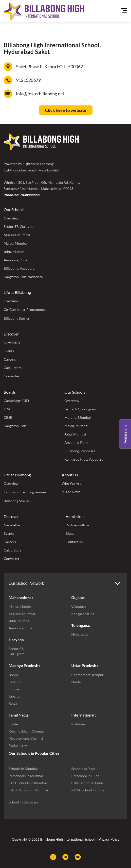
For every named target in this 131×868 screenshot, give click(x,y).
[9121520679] (8, 80)
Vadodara (79, 607)
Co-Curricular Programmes (25, 309)
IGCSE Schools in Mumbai (28, 790)
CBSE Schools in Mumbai (28, 783)
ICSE (7, 409)
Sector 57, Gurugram (20, 226)
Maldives (78, 724)
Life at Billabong (17, 292)
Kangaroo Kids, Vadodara (23, 277)
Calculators (13, 368)
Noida (76, 682)
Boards (10, 392)
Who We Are (72, 483)
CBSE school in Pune (87, 783)
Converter (12, 376)
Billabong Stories (17, 318)
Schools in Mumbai (23, 769)
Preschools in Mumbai (26, 776)
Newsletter (12, 342)
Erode (13, 724)
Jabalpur (15, 696)
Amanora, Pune (16, 260)
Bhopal (14, 675)
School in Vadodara (23, 802)
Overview (11, 218)
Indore (14, 689)
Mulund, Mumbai (17, 235)
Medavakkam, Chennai (26, 738)
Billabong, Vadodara (19, 268)
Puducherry (18, 745)
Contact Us (74, 542)
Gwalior (15, 682)
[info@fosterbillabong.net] (8, 94)
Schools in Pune (83, 769)
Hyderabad (80, 634)
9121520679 (28, 80)
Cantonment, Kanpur (87, 675)
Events (9, 351)
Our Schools (14, 209)
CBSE (8, 417)
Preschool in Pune (85, 776)
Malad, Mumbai (16, 243)
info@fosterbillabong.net (40, 94)
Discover (11, 334)
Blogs (70, 533)
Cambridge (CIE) (16, 401)
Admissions (75, 516)
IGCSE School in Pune (88, 790)
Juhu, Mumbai (15, 252)
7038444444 (30, 195)
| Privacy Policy (108, 839)
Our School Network (26, 583)
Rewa (13, 703)
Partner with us (77, 525)
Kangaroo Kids (15, 426)
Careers (10, 359)
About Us (70, 475)
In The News (71, 492)
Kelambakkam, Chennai (27, 731)
